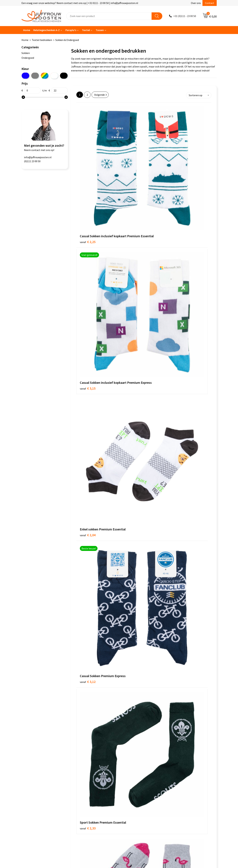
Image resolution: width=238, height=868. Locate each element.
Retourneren (82, 793)
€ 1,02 (88, 350)
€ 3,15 (133, 159)
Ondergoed (28, 58)
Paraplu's (71, 30)
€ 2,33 (133, 228)
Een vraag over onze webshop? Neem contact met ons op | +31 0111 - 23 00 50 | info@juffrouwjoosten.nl (80, 3)
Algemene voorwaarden (136, 768)
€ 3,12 (88, 228)
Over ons (196, 3)
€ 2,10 (88, 419)
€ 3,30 (133, 615)
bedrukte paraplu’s (113, 738)
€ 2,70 (178, 483)
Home (27, 30)
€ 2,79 (133, 541)
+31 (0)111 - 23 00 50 (185, 16)
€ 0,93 (178, 287)
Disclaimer (128, 783)
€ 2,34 (178, 228)
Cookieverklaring (132, 773)
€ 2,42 (133, 287)
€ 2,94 (178, 547)
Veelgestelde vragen (86, 783)
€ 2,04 (178, 159)
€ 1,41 (133, 414)
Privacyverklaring (132, 778)
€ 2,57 (133, 483)
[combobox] (109, 16)
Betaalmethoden (84, 788)
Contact (210, 3)
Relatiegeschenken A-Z (47, 30)
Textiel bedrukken (42, 40)
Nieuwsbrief (81, 778)
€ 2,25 (88, 164)
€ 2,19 (178, 419)
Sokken (26, 53)
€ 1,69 (133, 350)
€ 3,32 (88, 292)
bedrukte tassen (89, 738)
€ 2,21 (88, 478)
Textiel (86, 30)
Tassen (100, 30)
